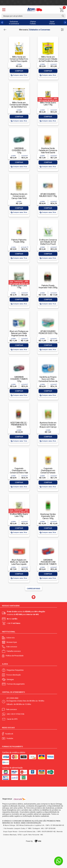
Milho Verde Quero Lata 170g (48, 104)
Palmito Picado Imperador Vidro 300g (48, 287)
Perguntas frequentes (15, 670)
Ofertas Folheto (33, 23)
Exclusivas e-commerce (14, 23)
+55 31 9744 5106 (17, 714)
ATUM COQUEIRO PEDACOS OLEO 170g (48, 332)
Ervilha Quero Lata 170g (19, 287)
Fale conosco (12, 647)
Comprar (19, 71)
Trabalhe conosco (14, 651)
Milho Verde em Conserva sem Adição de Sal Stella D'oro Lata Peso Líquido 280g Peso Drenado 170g (19, 108)
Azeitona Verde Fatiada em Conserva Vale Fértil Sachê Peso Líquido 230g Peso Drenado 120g (48, 153)
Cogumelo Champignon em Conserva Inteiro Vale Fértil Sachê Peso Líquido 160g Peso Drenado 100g (19, 474)
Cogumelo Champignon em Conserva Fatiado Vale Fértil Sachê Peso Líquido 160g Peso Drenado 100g (48, 474)
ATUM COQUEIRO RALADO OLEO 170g (48, 195)
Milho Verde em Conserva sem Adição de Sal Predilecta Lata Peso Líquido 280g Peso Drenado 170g (48, 61)
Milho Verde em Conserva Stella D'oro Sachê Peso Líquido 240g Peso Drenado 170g (19, 61)
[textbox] (33, 16)
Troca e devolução (14, 675)
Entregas (10, 679)
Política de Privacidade (15, 656)
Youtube (10, 738)
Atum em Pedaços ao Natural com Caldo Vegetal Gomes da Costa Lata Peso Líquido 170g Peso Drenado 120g (19, 336)
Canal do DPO (12, 719)
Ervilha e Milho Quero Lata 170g (19, 515)
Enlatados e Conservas (40, 30)
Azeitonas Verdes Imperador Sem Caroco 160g (48, 516)
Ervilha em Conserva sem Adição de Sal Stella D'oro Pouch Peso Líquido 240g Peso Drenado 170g (48, 244)
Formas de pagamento (16, 684)
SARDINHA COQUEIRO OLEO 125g (19, 150)
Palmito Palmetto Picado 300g (19, 241)
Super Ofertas (52, 23)
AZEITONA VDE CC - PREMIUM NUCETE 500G (19, 425)
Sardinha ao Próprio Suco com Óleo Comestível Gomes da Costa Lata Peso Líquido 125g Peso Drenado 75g (48, 382)
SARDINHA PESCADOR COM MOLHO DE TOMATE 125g (48, 563)
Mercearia (24, 30)
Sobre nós (10, 638)
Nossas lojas (12, 642)
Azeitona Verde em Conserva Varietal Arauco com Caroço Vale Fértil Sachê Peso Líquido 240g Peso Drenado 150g (48, 428)
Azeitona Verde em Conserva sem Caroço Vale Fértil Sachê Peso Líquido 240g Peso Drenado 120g (19, 199)
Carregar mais (34, 589)
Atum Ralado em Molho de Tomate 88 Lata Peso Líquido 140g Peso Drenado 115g (19, 564)
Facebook (9, 734)
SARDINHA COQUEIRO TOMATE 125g (19, 379)
